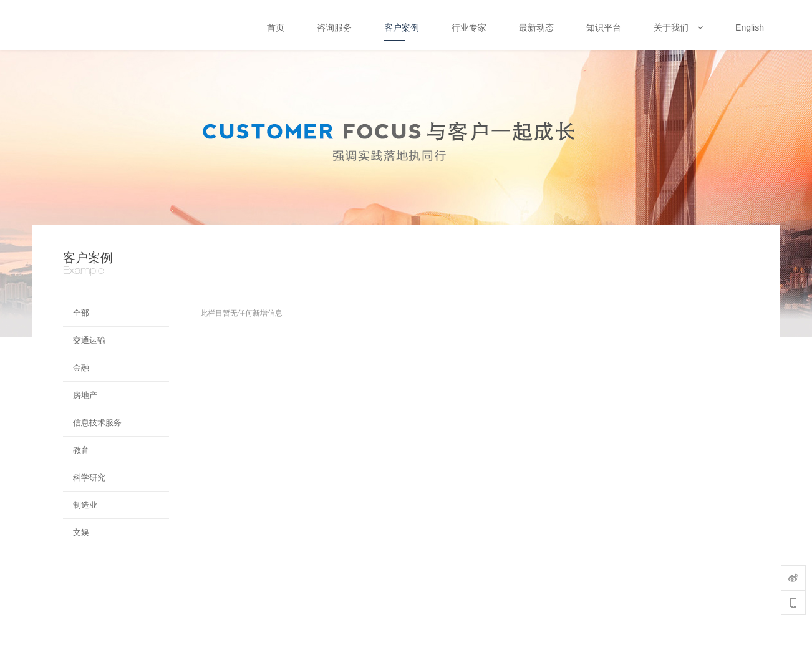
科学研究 (89, 478)
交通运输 (89, 340)
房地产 (85, 395)
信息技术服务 (97, 423)
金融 (81, 368)
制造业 (85, 505)
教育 (81, 450)
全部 (81, 313)
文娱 (81, 532)
